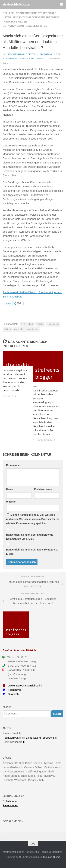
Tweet (8, 303)
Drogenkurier (53, 324)
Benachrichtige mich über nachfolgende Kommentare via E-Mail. (30, 537)
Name (10, 489)
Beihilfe (8, 13)
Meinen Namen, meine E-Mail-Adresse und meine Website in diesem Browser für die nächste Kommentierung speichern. (33, 519)
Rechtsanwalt (11, 738)
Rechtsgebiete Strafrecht (35, 13)
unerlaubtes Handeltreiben (27, 329)
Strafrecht (11, 694)
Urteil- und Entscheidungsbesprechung (31, 17)
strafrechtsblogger (16, 4)
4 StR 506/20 (27, 324)
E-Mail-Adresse (44, 489)
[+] (25, 742)
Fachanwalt (12, 690)
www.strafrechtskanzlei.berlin (22, 685)
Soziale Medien (13, 821)
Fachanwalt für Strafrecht (39, 738)
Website (11, 502)
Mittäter (7, 329)
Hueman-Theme (52, 857)
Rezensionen (10, 805)
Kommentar (14, 465)
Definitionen (10, 801)
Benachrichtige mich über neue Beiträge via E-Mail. (32, 552)
